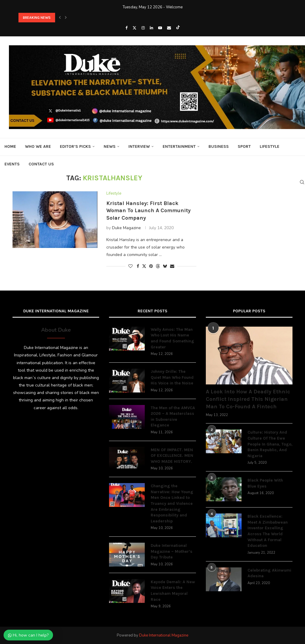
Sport (244, 146)
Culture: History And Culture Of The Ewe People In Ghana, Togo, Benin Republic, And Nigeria (270, 444)
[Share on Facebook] (138, 266)
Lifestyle (270, 146)
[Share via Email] (172, 266)
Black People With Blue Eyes (265, 483)
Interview (139, 146)
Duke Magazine (126, 228)
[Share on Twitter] (144, 266)
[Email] (169, 28)
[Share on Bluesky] (165, 266)
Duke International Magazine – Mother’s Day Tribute (172, 551)
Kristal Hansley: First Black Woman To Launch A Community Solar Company (148, 211)
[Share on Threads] (158, 266)
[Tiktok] (178, 28)
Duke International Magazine (164, 635)
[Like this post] (130, 266)
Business (219, 146)
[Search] (302, 182)
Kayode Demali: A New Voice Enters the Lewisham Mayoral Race (173, 591)
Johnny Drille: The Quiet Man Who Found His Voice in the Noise (172, 377)
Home (10, 146)
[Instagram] (143, 28)
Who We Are (38, 146)
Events (12, 164)
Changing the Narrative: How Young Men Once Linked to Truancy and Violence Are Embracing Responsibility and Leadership (172, 503)
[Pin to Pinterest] (151, 266)
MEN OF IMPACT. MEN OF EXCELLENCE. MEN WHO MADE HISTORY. (172, 456)
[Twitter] (134, 28)
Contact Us (41, 164)
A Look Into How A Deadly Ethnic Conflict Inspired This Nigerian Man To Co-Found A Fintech (248, 399)
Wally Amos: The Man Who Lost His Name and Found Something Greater (172, 338)
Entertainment (179, 146)
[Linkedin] (151, 28)
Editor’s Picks (75, 146)
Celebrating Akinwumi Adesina (269, 573)
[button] (60, 18)
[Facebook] (126, 28)
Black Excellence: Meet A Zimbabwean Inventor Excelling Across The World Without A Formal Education (268, 531)
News (110, 146)
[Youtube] (160, 28)
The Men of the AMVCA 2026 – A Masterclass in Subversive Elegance (173, 417)
